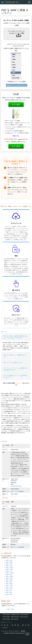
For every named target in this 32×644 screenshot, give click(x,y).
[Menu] (29, 2)
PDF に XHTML (10, 573)
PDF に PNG (9, 562)
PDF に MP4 (9, 575)
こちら (16, 326)
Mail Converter (25, 615)
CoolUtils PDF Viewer (16, 486)
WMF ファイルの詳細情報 (17, 547)
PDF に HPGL (10, 576)
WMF (14, 73)
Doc (13, 62)
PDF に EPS (9, 589)
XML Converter (6, 619)
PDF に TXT (9, 571)
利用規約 (23, 631)
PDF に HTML (10, 569)
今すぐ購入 (16, 105)
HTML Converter (15, 617)
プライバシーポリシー (14, 631)
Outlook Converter (16, 615)
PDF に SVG (9, 587)
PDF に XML (9, 578)
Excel (14, 65)
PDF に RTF (9, 593)
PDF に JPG (9, 560)
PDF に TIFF (9, 564)
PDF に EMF (9, 584)
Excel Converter (24, 617)
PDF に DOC (9, 566)
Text (14, 70)
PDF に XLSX (9, 567)
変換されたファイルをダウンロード (17, 85)
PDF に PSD (9, 594)
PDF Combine (15, 619)
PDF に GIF (9, 582)
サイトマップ (5, 631)
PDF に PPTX (9, 585)
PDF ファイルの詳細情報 (17, 491)
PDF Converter (6, 615)
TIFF (14, 57)
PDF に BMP (9, 580)
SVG (14, 75)
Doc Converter (6, 617)
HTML (14, 67)
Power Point (16, 78)
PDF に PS (9, 591)
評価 (16, 385)
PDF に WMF (10, 609)
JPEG (14, 59)
